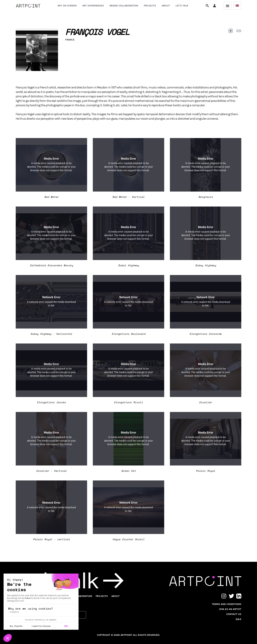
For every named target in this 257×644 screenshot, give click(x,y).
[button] (215, 6)
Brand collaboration (124, 6)
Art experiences (93, 6)
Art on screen (67, 6)
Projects (150, 6)
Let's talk (182, 6)
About (166, 6)
